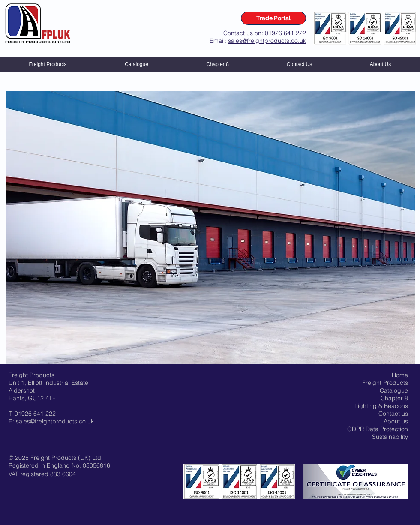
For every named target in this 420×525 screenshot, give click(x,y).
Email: (219, 41)
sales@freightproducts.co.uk (267, 41)
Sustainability (390, 437)
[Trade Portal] (273, 18)
